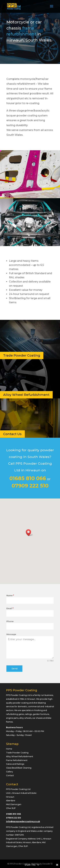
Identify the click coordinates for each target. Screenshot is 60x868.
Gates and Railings (15, 764)
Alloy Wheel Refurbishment (26, 395)
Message (11, 634)
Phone (10, 621)
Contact (10, 775)
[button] (29, 533)
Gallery (10, 772)
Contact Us (12, 434)
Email (10, 608)
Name (10, 596)
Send (14, 669)
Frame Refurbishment (17, 760)
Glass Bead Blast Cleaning (19, 768)
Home (9, 749)
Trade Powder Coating (22, 355)
